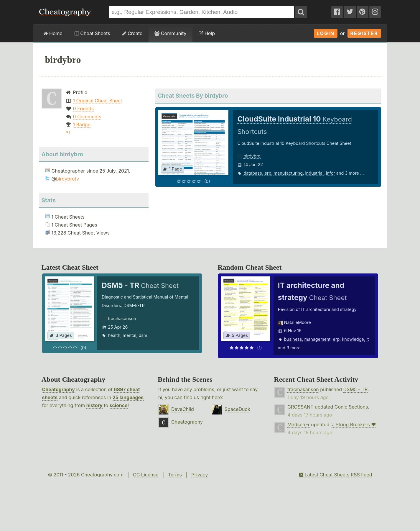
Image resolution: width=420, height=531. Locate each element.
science (119, 405)
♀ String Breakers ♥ (353, 425)
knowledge (353, 339)
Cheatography (59, 389)
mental (129, 335)
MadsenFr (298, 425)
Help (207, 33)
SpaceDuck (237, 409)
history (94, 405)
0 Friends (84, 109)
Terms (175, 475)
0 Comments (87, 117)
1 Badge (82, 124)
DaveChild (183, 409)
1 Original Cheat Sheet (98, 101)
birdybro (252, 156)
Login (326, 33)
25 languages (128, 397)
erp (268, 173)
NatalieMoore (298, 322)
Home (53, 33)
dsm (143, 335)
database (253, 173)
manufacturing (288, 173)
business (293, 339)
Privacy (200, 475)
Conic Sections (351, 407)
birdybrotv (67, 179)
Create (132, 33)
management (317, 339)
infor (331, 173)
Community (170, 33)
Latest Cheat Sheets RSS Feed (336, 475)
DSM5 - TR (356, 389)
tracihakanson (122, 318)
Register (364, 33)
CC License (146, 475)
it (368, 339)
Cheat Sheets (92, 33)
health (114, 335)
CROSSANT (300, 407)
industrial (314, 173)
